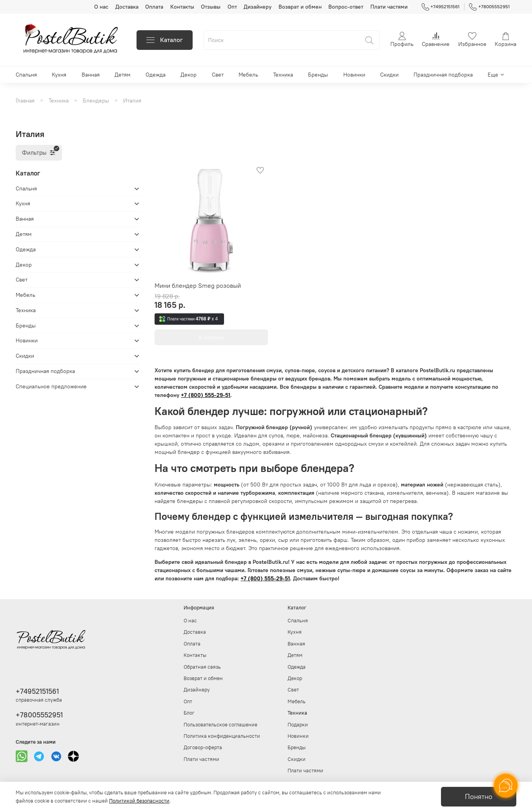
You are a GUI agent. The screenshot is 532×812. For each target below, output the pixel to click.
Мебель (248, 75)
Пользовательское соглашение (220, 725)
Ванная (91, 75)
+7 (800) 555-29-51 (206, 395)
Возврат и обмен (300, 7)
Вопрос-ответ (346, 7)
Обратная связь (202, 667)
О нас (101, 7)
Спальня (26, 75)
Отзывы (211, 7)
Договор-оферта (203, 747)
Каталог (165, 40)
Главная (25, 101)
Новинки (354, 75)
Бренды (318, 75)
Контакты (182, 7)
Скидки (389, 75)
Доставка (127, 7)
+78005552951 (489, 7)
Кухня (59, 75)
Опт (232, 7)
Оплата (154, 7)
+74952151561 (441, 7)
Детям (123, 75)
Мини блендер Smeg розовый (198, 285)
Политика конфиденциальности (222, 736)
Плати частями (389, 7)
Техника (283, 75)
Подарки (298, 725)
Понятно (479, 797)
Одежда (156, 75)
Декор (189, 75)
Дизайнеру (258, 7)
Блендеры (96, 101)
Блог (189, 713)
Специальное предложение (51, 386)
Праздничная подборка (443, 75)
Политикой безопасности (139, 801)
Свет (218, 75)
